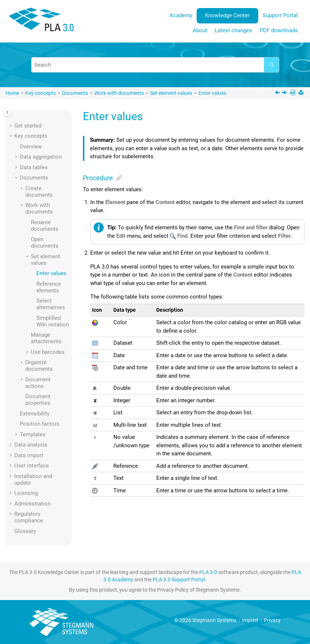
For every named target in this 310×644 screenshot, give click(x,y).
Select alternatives (51, 304)
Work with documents (119, 93)
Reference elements (49, 287)
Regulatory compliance (29, 517)
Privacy (272, 620)
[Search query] (155, 65)
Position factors (40, 424)
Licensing (26, 493)
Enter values (212, 93)
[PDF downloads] (293, 93)
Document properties (38, 400)
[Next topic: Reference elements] (285, 93)
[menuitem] (181, 16)
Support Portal (280, 15)
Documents (75, 93)
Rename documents (45, 226)
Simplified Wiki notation (53, 321)
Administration (32, 504)
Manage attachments (46, 338)
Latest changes (233, 30)
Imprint (251, 620)
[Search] (271, 65)
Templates (33, 434)
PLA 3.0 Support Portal (179, 580)
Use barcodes (48, 352)
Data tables (34, 167)
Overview (31, 147)
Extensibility (35, 414)
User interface (32, 466)
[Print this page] (302, 93)
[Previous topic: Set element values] (278, 93)
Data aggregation (41, 157)
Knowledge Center (227, 15)
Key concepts (41, 93)
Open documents (45, 243)
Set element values (171, 93)
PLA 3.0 (208, 572)
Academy (181, 15)
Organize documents (39, 366)
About (200, 30)
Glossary (25, 531)
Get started (28, 126)
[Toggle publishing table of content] (8, 112)
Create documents (39, 192)
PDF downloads (279, 30)
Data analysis (31, 445)
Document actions (38, 383)
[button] (11, 126)
